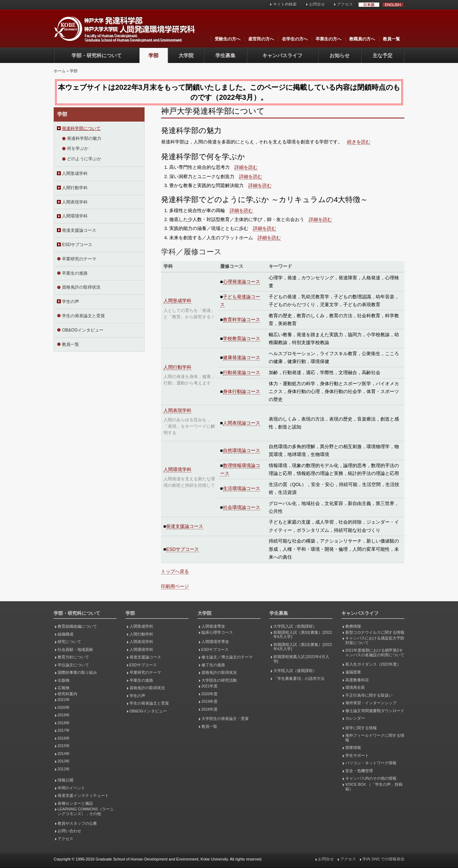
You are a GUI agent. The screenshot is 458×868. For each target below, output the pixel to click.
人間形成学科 (75, 173)
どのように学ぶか (84, 159)
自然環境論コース (242, 450)
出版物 (64, 680)
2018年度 (209, 709)
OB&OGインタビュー (83, 330)
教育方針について (73, 657)
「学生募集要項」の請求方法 (299, 678)
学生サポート (357, 755)
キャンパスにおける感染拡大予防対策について (375, 640)
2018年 (64, 723)
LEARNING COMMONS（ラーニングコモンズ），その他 (86, 811)
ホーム (60, 71)
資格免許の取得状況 (81, 287)
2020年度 (209, 694)
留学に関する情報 (361, 728)
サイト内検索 (285, 4)
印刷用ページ (175, 586)
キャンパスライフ (282, 55)
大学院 (186, 55)
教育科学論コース (242, 320)
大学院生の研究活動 (219, 680)
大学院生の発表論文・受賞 (225, 719)
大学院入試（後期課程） (295, 671)
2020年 (64, 707)
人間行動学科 (75, 188)
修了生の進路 (213, 665)
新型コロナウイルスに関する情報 (375, 632)
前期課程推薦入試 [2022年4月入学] (301, 659)
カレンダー (355, 718)
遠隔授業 (353, 672)
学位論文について (73, 665)
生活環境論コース (242, 488)
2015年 (64, 746)
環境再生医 (355, 687)
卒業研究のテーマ (79, 259)
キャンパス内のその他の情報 (371, 778)
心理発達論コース (242, 282)
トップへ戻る (175, 571)
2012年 (64, 769)
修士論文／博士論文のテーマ (227, 657)
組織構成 (65, 634)
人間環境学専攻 (215, 642)
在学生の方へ (295, 39)
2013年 (64, 761)
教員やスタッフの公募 (77, 823)
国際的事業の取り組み (77, 672)
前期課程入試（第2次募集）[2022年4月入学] (303, 647)
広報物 (64, 688)
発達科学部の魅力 (84, 138)
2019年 (64, 715)
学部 (154, 55)
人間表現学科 (75, 202)
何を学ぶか (78, 148)
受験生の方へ (228, 39)
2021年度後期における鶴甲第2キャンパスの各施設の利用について (375, 653)
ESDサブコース (77, 245)
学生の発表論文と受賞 (83, 316)
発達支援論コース (79, 230)
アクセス (345, 4)
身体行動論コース (242, 391)
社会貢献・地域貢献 (75, 649)
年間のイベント (71, 788)
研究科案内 (67, 694)
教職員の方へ (362, 39)
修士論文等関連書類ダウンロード (375, 711)
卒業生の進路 (75, 273)
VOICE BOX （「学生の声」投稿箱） (374, 787)
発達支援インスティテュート (83, 795)
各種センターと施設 (75, 803)
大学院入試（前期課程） (295, 626)
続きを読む (359, 142)
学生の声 (70, 301)
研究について (69, 642)
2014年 (64, 754)
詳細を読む (246, 167)
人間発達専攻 (213, 626)
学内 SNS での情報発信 (383, 859)
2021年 (64, 700)
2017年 (64, 730)
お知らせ (340, 55)
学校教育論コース (242, 339)
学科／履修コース (191, 252)
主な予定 (383, 55)
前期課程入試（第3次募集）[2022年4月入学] (303, 635)
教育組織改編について (77, 626)
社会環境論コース (242, 507)
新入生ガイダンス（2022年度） (373, 664)
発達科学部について (81, 128)
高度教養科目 (357, 680)
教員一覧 (391, 39)
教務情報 (353, 626)
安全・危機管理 (359, 771)
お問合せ (317, 4)
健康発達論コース (242, 357)
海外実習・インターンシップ (371, 703)
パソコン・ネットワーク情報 (371, 763)
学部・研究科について (97, 55)
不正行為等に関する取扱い (369, 695)
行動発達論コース (242, 372)
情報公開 (65, 780)
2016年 (64, 738)
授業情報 (353, 747)
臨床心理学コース (217, 632)
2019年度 (209, 701)
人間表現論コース (242, 423)
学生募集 (225, 55)
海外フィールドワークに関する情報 (375, 738)
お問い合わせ (69, 831)
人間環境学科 (75, 216)
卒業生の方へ (328, 39)
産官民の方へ (261, 39)
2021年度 (209, 686)
